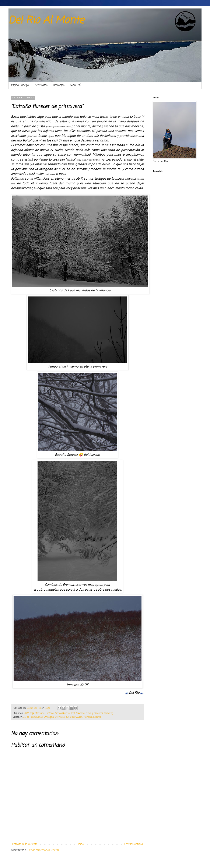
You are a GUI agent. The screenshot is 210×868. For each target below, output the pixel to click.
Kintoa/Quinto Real (65, 713)
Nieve (88, 713)
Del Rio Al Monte (46, 21)
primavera (98, 713)
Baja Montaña (37, 713)
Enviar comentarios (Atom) (43, 850)
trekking (109, 713)
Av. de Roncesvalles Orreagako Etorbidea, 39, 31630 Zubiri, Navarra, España (62, 717)
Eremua (50, 713)
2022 (26, 713)
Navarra (80, 713)
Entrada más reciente (25, 844)
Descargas (59, 85)
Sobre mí (75, 85)
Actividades (41, 85)
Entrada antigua (134, 844)
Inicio (81, 844)
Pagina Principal (20, 85)
